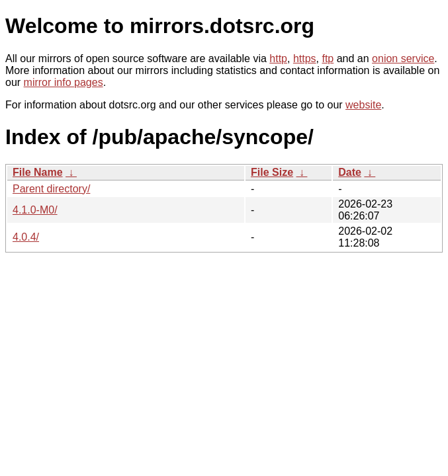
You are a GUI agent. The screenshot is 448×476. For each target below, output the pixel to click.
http (278, 59)
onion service (403, 59)
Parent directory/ (51, 189)
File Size (272, 172)
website (363, 105)
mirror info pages (64, 82)
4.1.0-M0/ (35, 210)
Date (350, 172)
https (305, 59)
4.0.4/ (26, 237)
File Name (38, 172)
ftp (328, 59)
